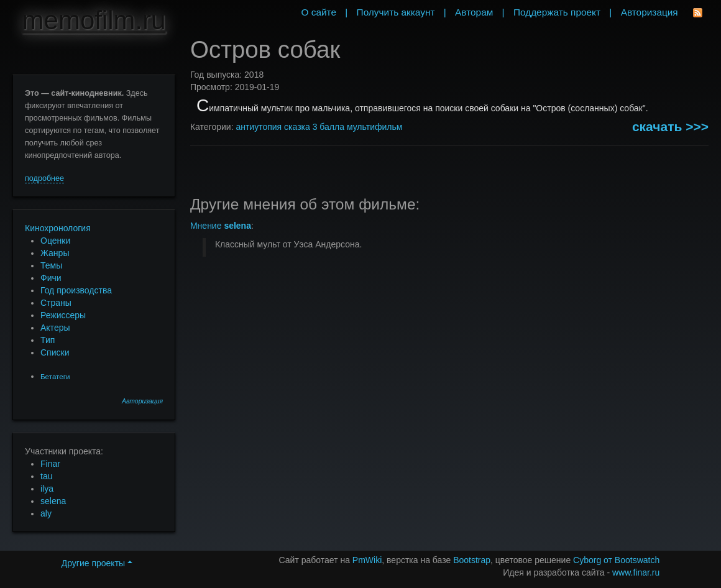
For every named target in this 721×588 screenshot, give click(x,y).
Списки (55, 352)
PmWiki (367, 560)
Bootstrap (472, 560)
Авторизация (142, 401)
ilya (47, 489)
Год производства (76, 290)
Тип (48, 340)
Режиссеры (63, 315)
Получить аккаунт (396, 12)
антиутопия (259, 127)
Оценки (55, 241)
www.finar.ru (636, 572)
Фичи (51, 278)
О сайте (319, 12)
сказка (297, 127)
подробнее (44, 178)
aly (46, 513)
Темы (51, 265)
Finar (50, 464)
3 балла (328, 127)
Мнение (221, 226)
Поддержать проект (557, 12)
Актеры (55, 328)
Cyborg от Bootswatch (616, 560)
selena (53, 501)
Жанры (55, 253)
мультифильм (375, 127)
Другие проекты (97, 563)
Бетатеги (55, 376)
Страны (56, 303)
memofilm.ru (94, 20)
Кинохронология (58, 228)
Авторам (474, 12)
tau (46, 476)
